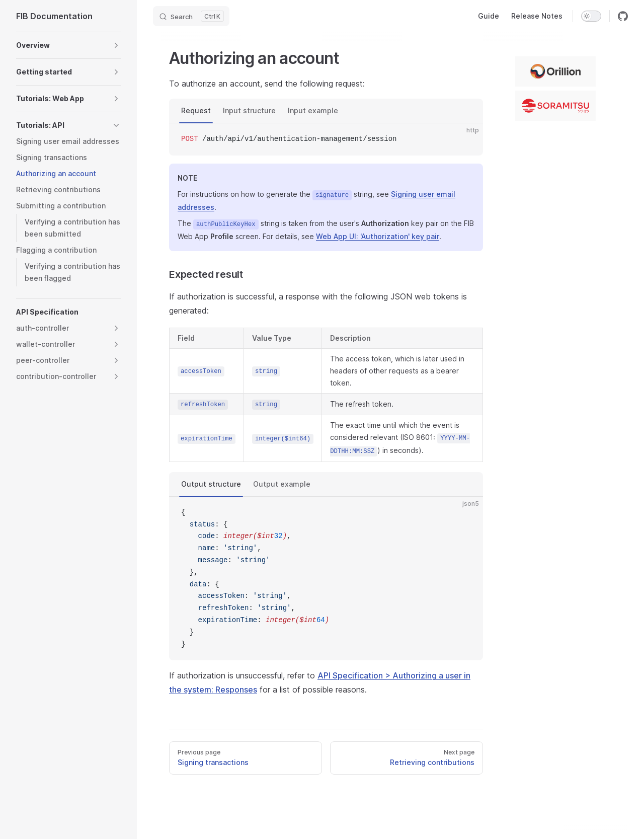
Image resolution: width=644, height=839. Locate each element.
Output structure (211, 484)
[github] (623, 16)
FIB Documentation (54, 16)
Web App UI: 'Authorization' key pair (378, 236)
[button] (116, 45)
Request (196, 110)
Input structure (249, 110)
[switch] (591, 16)
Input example (313, 110)
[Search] (191, 16)
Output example (282, 484)
